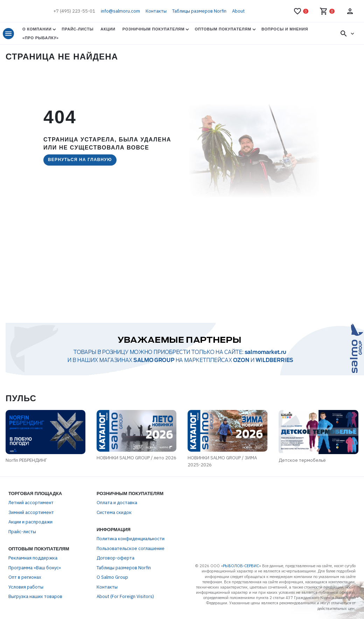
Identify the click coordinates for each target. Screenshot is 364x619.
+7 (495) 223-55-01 (74, 11)
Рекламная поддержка (33, 558)
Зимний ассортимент (31, 512)
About (238, 11)
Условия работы (26, 587)
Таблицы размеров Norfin (199, 11)
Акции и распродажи (30, 522)
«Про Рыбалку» (41, 38)
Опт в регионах (25, 577)
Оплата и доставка (117, 503)
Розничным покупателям (154, 29)
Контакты (156, 11)
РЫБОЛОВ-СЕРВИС (241, 566)
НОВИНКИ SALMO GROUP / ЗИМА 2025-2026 (222, 461)
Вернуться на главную (80, 160)
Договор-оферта (115, 558)
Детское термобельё (302, 460)
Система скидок (114, 512)
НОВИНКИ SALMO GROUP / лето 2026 (136, 458)
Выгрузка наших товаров (35, 596)
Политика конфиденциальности (131, 539)
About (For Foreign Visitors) (125, 596)
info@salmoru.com (120, 11)
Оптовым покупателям (223, 29)
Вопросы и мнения (285, 29)
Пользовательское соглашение (131, 548)
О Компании (37, 29)
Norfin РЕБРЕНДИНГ (26, 460)
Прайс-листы (78, 29)
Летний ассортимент (31, 503)
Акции (108, 29)
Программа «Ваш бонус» (35, 568)
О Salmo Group (112, 577)
